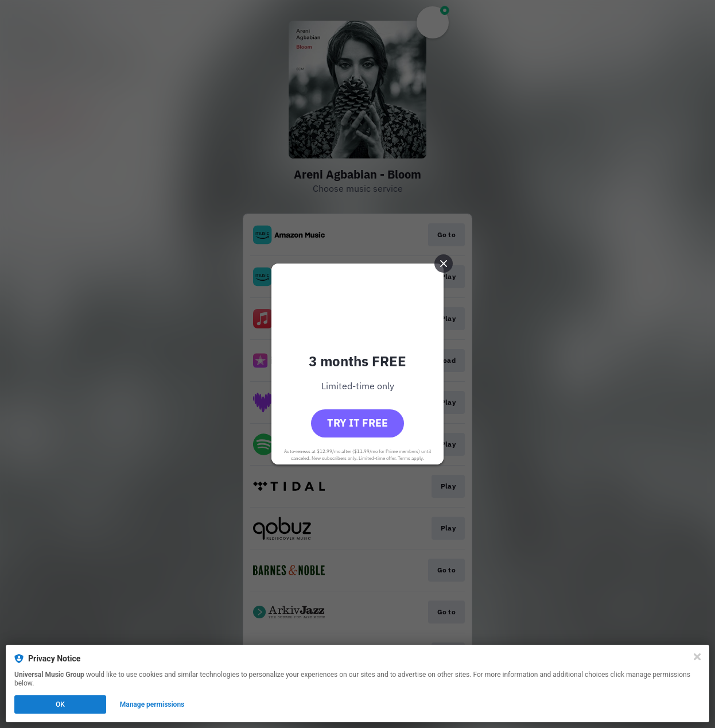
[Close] (697, 657)
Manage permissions (152, 704)
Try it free (357, 423)
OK (60, 704)
